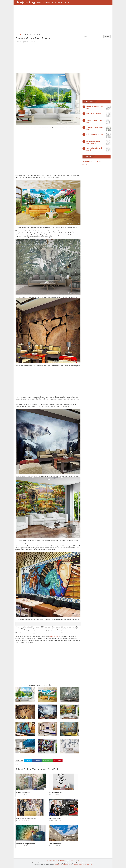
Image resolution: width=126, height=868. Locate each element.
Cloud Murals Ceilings (55, 844)
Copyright (62, 860)
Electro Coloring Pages (94, 113)
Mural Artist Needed (55, 818)
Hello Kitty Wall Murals (56, 793)
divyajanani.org (25, 2)
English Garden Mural (23, 793)
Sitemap (50, 860)
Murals (67, 2)
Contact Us (56, 860)
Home (39, 2)
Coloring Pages (48, 2)
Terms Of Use (69, 860)
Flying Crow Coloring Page (95, 134)
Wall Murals (59, 2)
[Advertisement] (63, 20)
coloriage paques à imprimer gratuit (73, 865)
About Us (76, 860)
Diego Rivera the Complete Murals (27, 818)
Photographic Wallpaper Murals (26, 844)
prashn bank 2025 (87, 865)
